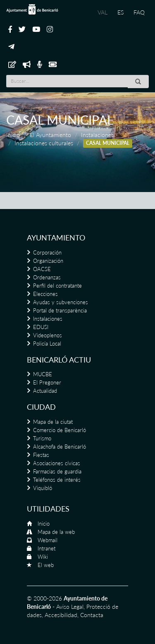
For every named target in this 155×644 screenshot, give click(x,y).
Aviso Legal (70, 607)
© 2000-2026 (44, 598)
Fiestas (41, 455)
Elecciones (45, 294)
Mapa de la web (56, 532)
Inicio (13, 135)
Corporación (47, 252)
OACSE (42, 269)
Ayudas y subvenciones (61, 302)
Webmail (48, 540)
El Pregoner (47, 382)
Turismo (42, 438)
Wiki (43, 557)
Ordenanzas (47, 277)
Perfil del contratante (57, 286)
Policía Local (47, 344)
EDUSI (41, 327)
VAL (103, 12)
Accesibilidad (61, 615)
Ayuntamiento (56, 238)
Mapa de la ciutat (53, 422)
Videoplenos (48, 335)
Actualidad (45, 391)
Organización (48, 261)
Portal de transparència (60, 310)
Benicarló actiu (59, 360)
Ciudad (41, 407)
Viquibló (43, 488)
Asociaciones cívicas (57, 463)
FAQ (139, 12)
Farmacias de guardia (57, 471)
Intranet (46, 548)
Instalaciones (97, 135)
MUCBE (43, 374)
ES (120, 12)
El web (46, 565)
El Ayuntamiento (50, 135)
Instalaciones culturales (44, 143)
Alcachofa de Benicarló (60, 447)
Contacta (92, 615)
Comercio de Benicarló (60, 430)
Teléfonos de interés (57, 480)
